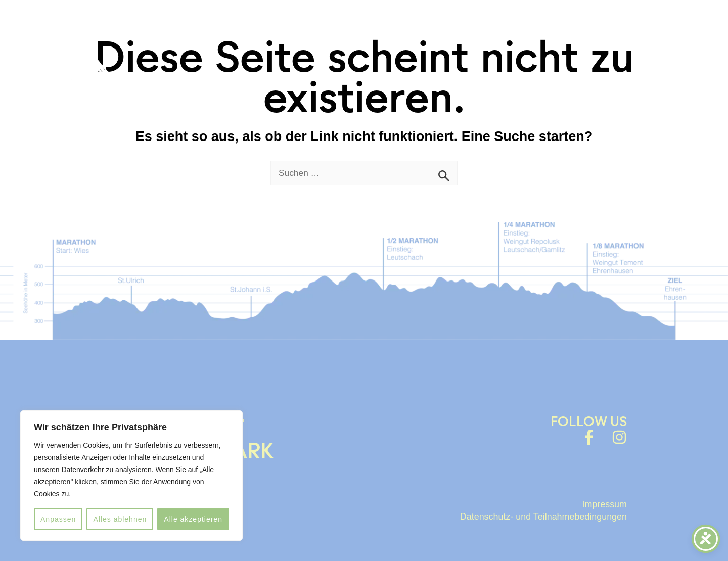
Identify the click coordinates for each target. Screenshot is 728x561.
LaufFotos (516, 30)
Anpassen (58, 519)
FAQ (459, 30)
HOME (269, 30)
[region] (131, 476)
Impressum (602, 503)
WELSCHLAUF (341, 30)
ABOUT (415, 30)
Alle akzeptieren (193, 519)
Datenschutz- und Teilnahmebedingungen (534, 515)
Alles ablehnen (120, 519)
